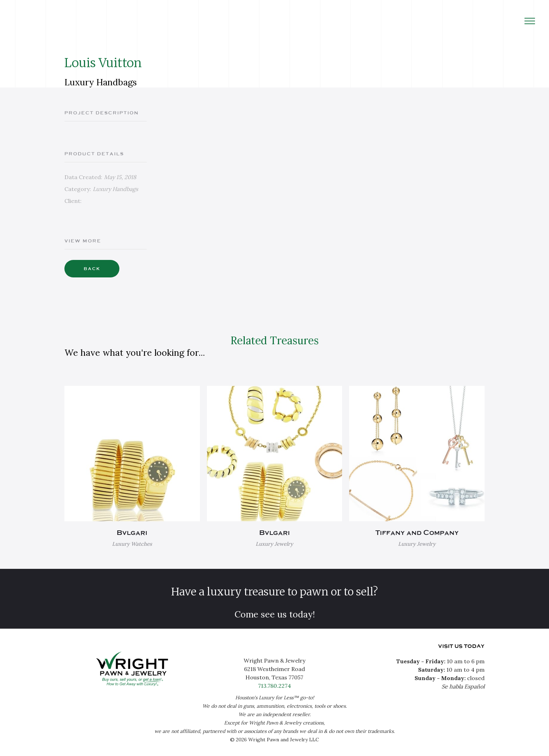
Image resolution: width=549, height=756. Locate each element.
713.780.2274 (274, 686)
